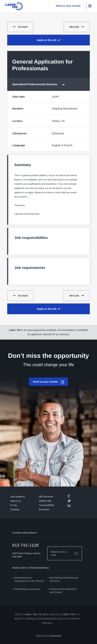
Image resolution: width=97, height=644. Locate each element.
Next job (74, 27)
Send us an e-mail (59, 553)
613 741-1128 (25, 545)
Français (44, 509)
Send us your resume (68, 6)
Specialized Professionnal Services (35, 84)
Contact (15, 509)
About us (16, 501)
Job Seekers (18, 497)
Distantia (55, 636)
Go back (23, 27)
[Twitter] (73, 501)
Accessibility (47, 505)
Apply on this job (47, 40)
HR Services (46, 497)
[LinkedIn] (73, 506)
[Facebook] (73, 497)
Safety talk (45, 501)
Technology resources (27, 589)
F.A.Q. (14, 505)
